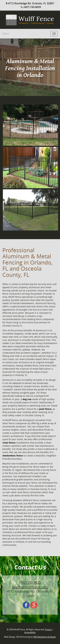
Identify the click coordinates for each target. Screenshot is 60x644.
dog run (27, 399)
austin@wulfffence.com (30, 587)
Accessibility (30, 632)
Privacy (48, 630)
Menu (6, 34)
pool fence (45, 409)
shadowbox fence (13, 455)
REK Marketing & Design (45, 637)
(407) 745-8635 (31, 7)
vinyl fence (9, 443)
